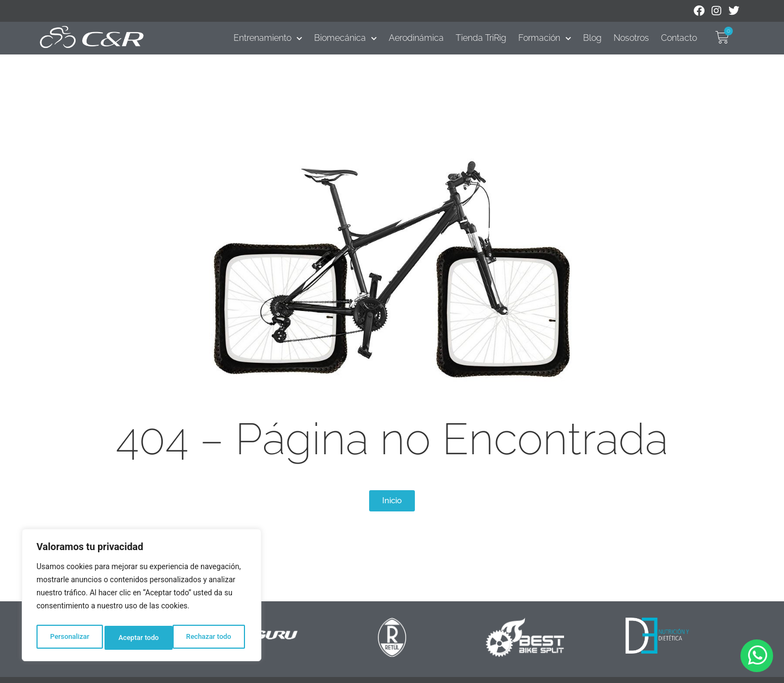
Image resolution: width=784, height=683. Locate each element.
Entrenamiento (268, 38)
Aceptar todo (214, 638)
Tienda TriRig (481, 38)
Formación (545, 38)
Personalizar (69, 638)
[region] (142, 597)
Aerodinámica (416, 38)
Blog (592, 38)
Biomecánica (345, 38)
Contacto (679, 38)
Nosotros (631, 38)
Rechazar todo (141, 638)
